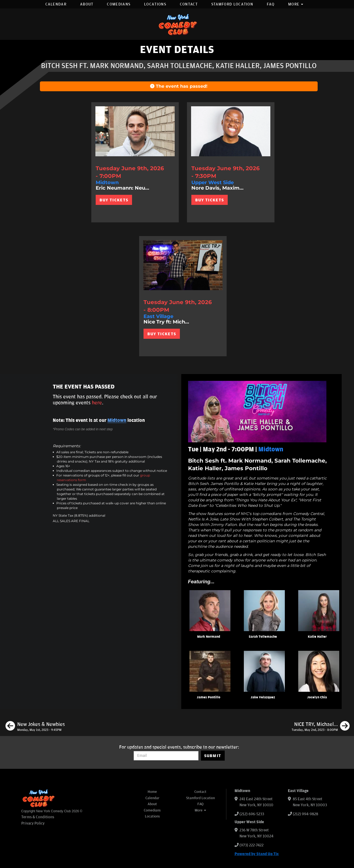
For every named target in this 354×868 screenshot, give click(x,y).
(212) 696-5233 (252, 814)
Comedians (119, 4)
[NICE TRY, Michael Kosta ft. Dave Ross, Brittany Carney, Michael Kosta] (321, 727)
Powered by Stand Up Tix (257, 854)
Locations (155, 4)
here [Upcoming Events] (97, 403)
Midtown (117, 420)
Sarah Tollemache (263, 637)
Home (152, 792)
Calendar (56, 4)
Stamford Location (232, 4)
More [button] (296, 4)
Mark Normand (209, 637)
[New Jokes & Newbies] (35, 727)
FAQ (271, 4)
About (87, 4)
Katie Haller (317, 637)
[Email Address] (166, 756)
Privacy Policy (33, 823)
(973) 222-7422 (251, 845)
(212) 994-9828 (305, 814)
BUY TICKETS (114, 200)
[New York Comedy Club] (177, 24)
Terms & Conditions (38, 817)
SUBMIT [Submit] (213, 756)
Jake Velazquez (263, 697)
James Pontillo (209, 697)
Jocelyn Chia (317, 697)
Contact (189, 4)
